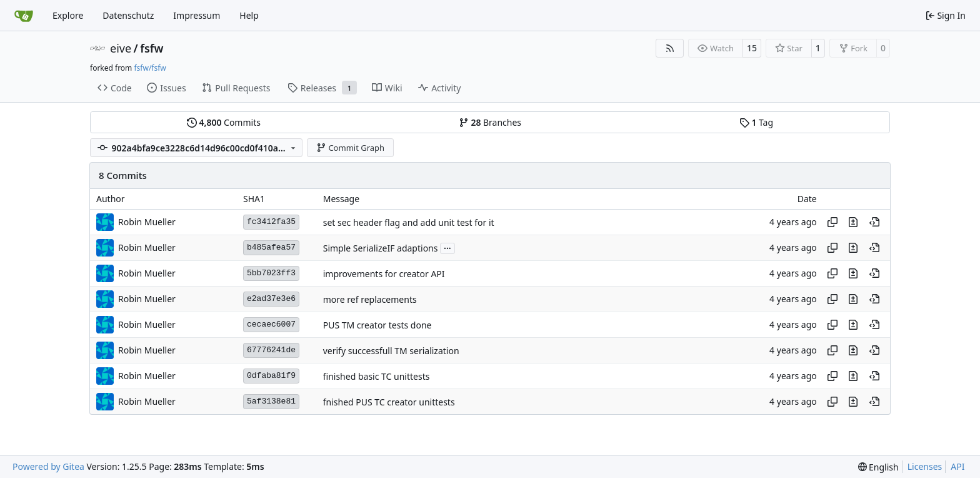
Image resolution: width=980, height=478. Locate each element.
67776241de (271, 350)
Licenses (925, 466)
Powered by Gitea (48, 466)
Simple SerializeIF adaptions (381, 248)
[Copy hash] (832, 222)
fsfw (152, 48)
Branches (490, 122)
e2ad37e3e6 (271, 299)
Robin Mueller (147, 222)
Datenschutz (128, 15)
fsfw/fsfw (150, 68)
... (447, 247)
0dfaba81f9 (271, 376)
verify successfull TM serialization (391, 351)
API (957, 466)
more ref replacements (370, 299)
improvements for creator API (384, 274)
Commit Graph (350, 148)
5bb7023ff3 (271, 273)
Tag (756, 122)
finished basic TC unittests (377, 376)
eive (121, 48)
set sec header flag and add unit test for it (409, 222)
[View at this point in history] (874, 222)
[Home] (24, 16)
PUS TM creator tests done (377, 325)
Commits (224, 122)
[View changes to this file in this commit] (853, 222)
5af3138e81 (271, 401)
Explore (68, 15)
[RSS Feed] (670, 48)
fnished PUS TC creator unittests (389, 402)
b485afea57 (271, 247)
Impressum (197, 15)
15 (752, 48)
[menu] (878, 467)
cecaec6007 (271, 324)
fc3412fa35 (271, 222)
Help (249, 15)
